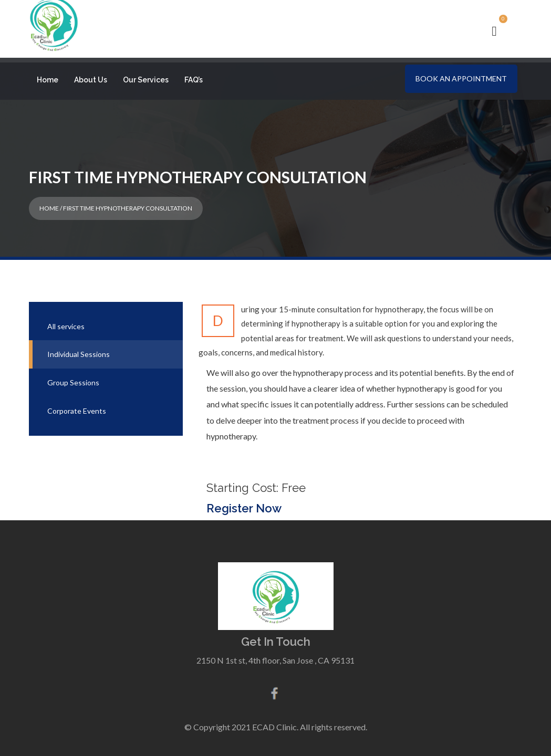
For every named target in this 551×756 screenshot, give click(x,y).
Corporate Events (77, 407)
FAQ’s (194, 80)
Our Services (146, 80)
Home (48, 80)
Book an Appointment (461, 78)
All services (66, 322)
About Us (91, 80)
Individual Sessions (79, 350)
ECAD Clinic (274, 723)
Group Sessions (73, 378)
